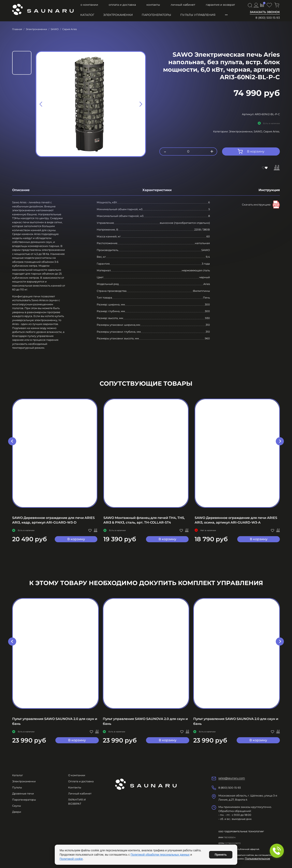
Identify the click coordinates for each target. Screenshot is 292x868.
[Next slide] (141, 104)
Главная (17, 29)
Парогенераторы (156, 15)
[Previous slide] (41, 104)
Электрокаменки (118, 15)
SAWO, (259, 131)
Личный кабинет (183, 5)
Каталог (87, 15)
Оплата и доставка (122, 5)
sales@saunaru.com (232, 778)
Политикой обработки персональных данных (160, 855)
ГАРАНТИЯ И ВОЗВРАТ (220, 5)
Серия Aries (70, 29)
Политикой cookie (71, 859)
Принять (221, 855)
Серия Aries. (272, 131)
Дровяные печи (23, 793)
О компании (89, 5)
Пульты (17, 787)
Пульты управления (198, 15)
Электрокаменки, (241, 131)
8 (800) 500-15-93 (268, 18)
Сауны (17, 806)
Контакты (153, 5)
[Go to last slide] (12, 441)
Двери (17, 812)
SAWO (55, 29)
